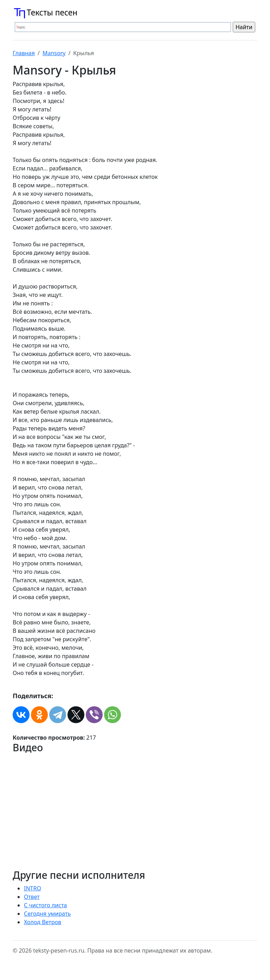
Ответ (32, 897)
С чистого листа (46, 905)
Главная (24, 53)
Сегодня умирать (47, 914)
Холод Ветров (43, 922)
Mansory (54, 53)
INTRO (33, 888)
